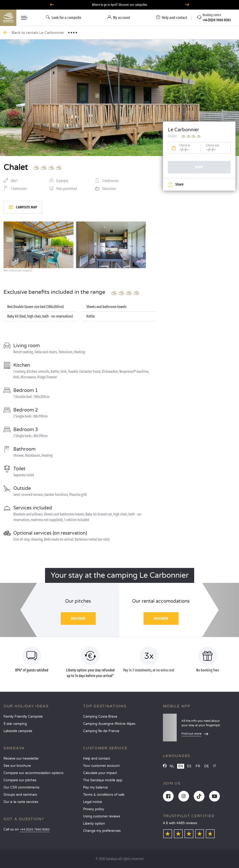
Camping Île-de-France (101, 731)
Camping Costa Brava (100, 717)
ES (189, 766)
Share (176, 184)
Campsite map (23, 207)
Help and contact (97, 759)
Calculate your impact (100, 773)
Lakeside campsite (18, 731)
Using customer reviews (102, 816)
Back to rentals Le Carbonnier (38, 33)
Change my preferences (102, 831)
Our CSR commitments (21, 787)
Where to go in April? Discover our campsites (120, 5)
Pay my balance (95, 787)
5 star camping (15, 724)
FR (198, 766)
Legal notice (93, 802)
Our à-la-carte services (21, 802)
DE (207, 766)
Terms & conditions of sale (104, 795)
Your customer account (101, 766)
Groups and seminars (20, 795)
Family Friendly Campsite (23, 717)
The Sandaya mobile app (103, 780)
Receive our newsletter (21, 759)
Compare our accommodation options (33, 773)
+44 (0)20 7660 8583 (35, 830)
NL (172, 766)
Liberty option (94, 824)
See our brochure (17, 766)
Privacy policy (94, 809)
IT (215, 766)
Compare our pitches (20, 780)
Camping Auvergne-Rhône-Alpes (109, 724)
